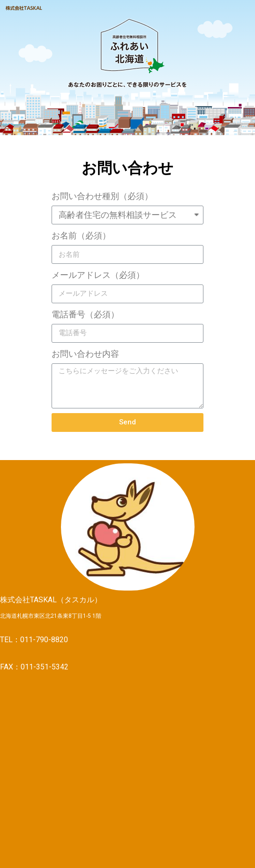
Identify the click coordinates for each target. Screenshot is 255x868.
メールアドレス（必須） (98, 275)
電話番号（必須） (85, 314)
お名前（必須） (81, 235)
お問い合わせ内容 (85, 354)
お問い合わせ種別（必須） (102, 196)
